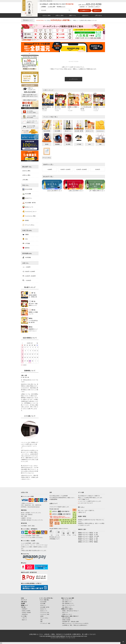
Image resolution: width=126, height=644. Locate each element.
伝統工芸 (27, 230)
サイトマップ (24, 600)
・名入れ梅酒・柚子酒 (44, 607)
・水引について (65, 613)
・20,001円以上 (24, 614)
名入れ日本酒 (27, 189)
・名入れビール (43, 609)
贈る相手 (27, 167)
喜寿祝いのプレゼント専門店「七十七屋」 (89, 536)
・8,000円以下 (24, 609)
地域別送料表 (54, 499)
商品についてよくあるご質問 (68, 598)
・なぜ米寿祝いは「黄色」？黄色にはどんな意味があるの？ (74, 625)
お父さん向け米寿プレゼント (55, 191)
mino (25, 239)
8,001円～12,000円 (65, 169)
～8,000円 (49, 169)
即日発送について (61, 7)
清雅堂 (26, 234)
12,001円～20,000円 (82, 169)
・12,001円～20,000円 (26, 613)
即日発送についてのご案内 (29, 69)
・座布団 (41, 616)
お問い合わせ (98, 15)
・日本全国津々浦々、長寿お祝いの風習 (70, 622)
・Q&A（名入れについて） (67, 600)
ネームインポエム (28, 225)
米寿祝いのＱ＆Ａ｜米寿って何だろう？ (70, 616)
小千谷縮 (26, 243)
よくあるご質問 (51, 7)
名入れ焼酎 (27, 194)
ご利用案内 (43, 7)
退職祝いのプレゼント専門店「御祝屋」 (88, 542)
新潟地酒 (27, 253)
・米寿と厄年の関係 (66, 618)
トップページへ (73, 79)
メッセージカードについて (86, 503)
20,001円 (98, 169)
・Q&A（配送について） (67, 607)
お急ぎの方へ (85, 15)
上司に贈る (25, 180)
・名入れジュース (43, 611)
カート (97, 11)
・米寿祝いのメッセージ (67, 614)
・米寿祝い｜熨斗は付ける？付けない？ (70, 611)
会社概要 (23, 603)
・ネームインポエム (44, 618)
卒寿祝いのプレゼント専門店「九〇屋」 (88, 540)
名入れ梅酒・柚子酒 (29, 203)
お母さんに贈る (60, 15)
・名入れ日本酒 (43, 602)
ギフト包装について (84, 499)
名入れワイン (27, 198)
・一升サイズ (24, 618)
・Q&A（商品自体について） (68, 603)
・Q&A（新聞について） (67, 602)
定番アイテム (73, 15)
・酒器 (41, 622)
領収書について (24, 605)
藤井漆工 (26, 248)
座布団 (26, 220)
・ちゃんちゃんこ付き (44, 613)
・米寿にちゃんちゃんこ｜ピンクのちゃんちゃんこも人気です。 (75, 623)
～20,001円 (27, 280)
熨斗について (82, 512)
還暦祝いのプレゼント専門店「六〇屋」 (88, 533)
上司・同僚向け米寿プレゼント (97, 191)
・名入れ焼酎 (42, 603)
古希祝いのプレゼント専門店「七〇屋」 (88, 534)
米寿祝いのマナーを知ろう (67, 609)
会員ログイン (85, 11)
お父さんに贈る (47, 15)
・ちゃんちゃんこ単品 (44, 614)
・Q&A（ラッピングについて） (68, 605)
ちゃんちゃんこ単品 (29, 216)
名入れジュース (28, 207)
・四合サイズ (24, 620)
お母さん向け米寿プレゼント (76, 191)
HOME (22, 598)
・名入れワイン (43, 605)
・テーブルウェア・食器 (45, 623)
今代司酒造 (27, 257)
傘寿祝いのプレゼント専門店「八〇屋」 (88, 538)
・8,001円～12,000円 (26, 611)
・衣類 (41, 620)
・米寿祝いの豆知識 (66, 620)
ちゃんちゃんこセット (29, 211)
